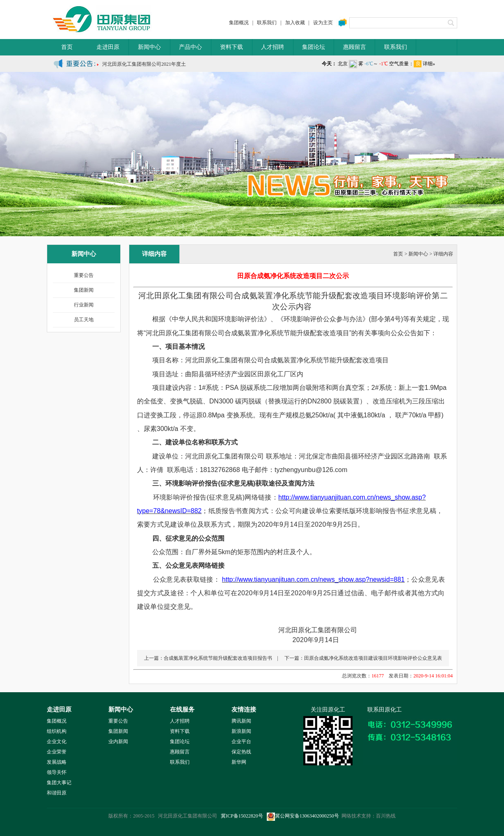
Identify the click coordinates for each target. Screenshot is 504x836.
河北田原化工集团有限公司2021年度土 (144, 66)
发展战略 (57, 762)
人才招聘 (273, 47)
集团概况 (239, 23)
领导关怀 (57, 772)
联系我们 (267, 23)
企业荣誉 (57, 752)
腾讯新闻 (241, 721)
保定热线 (241, 752)
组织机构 (57, 731)
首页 (67, 47)
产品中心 (190, 47)
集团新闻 (84, 290)
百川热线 (386, 816)
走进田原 (108, 47)
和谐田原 (57, 793)
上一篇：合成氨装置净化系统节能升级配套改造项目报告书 (208, 658)
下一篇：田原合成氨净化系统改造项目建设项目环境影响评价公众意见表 (363, 658)
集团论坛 (314, 47)
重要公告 (84, 275)
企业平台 (241, 742)
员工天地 (84, 320)
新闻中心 (149, 47)
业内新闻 (118, 742)
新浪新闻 (241, 731)
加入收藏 (295, 23)
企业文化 (57, 742)
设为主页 (323, 23)
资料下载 (231, 47)
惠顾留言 (355, 47)
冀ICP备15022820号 (242, 816)
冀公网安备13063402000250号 (303, 816)
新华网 (239, 762)
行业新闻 (84, 305)
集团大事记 (59, 783)
